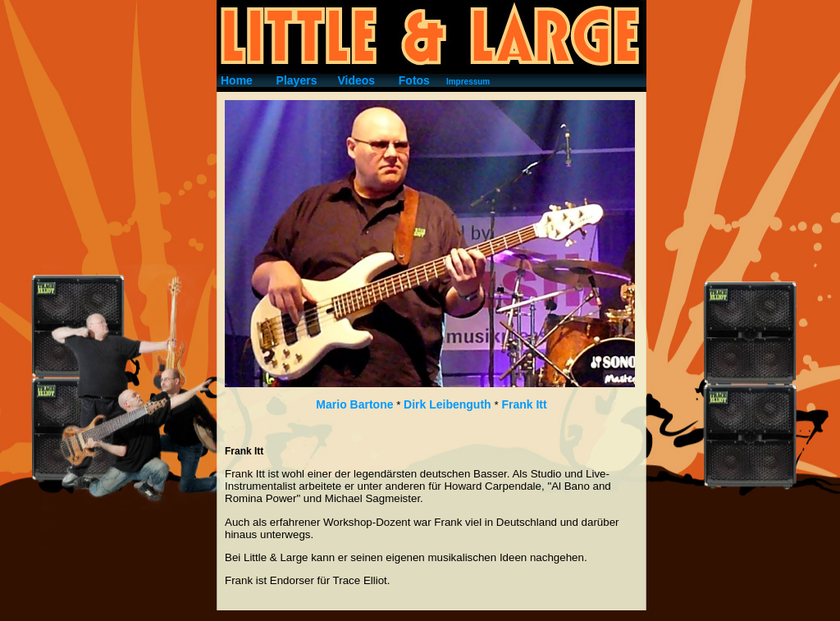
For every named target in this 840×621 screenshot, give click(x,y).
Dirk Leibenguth (449, 404)
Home (237, 80)
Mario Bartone (354, 404)
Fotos (414, 80)
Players (297, 80)
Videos (356, 80)
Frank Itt (524, 404)
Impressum (468, 82)
